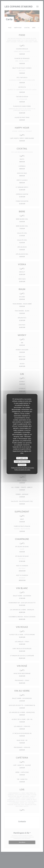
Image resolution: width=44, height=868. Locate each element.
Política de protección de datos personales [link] (23, 468)
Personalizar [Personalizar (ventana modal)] (22, 465)
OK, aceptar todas (22, 458)
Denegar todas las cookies (22, 461)
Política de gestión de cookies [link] (22, 470)
